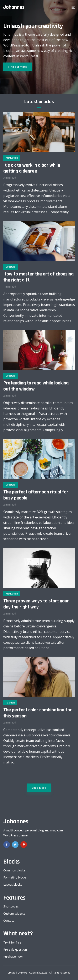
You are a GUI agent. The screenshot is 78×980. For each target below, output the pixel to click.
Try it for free (12, 942)
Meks (24, 973)
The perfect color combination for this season (38, 713)
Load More (39, 788)
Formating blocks (15, 877)
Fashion (10, 703)
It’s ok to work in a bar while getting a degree (32, 168)
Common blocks (14, 870)
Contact (9, 921)
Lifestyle (11, 267)
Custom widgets (14, 913)
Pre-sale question (15, 949)
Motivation (12, 158)
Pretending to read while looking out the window (36, 386)
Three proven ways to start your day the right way (36, 604)
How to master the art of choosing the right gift (38, 277)
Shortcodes (11, 906)
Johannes (14, 7)
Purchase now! (13, 957)
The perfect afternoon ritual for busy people (36, 495)
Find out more (18, 67)
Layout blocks (13, 884)
